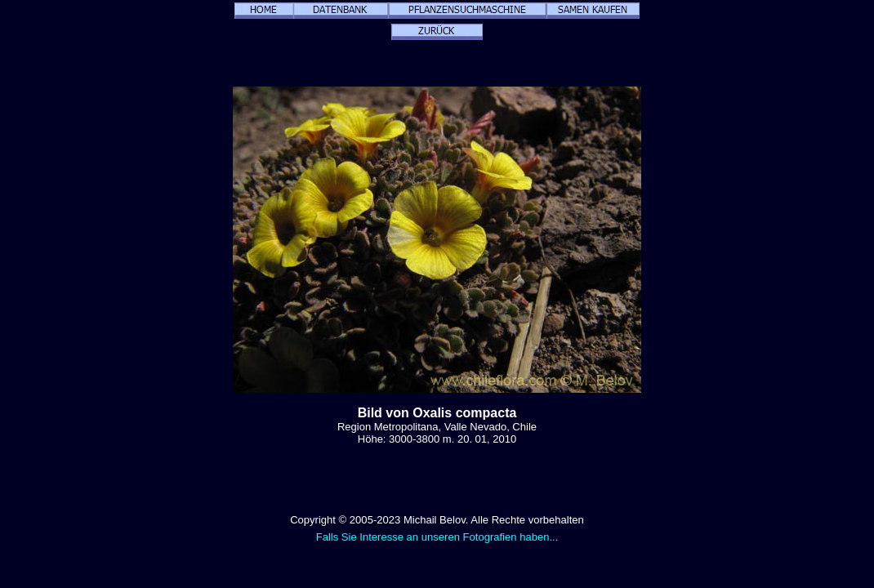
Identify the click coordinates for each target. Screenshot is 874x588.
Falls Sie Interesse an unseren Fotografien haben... (437, 537)
